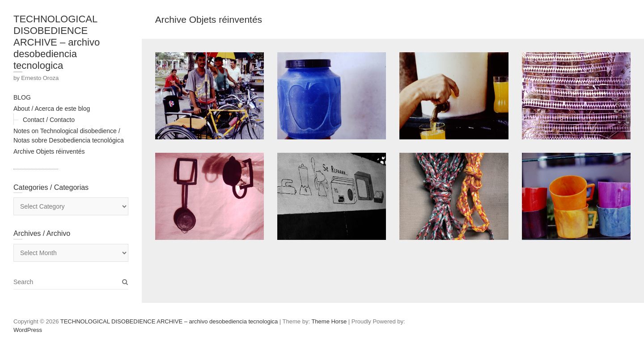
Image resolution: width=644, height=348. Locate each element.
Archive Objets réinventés (49, 151)
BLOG (22, 97)
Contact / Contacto (49, 120)
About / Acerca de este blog (52, 109)
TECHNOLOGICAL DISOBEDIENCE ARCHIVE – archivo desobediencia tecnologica (57, 42)
